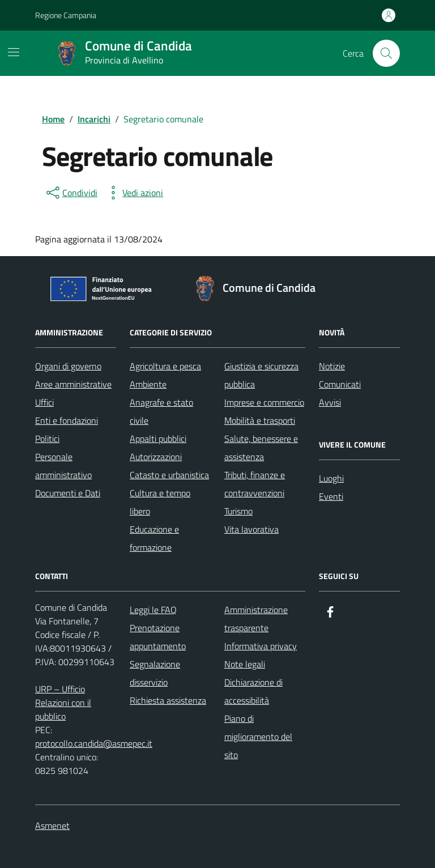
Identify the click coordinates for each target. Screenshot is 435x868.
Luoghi (331, 478)
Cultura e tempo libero (160, 502)
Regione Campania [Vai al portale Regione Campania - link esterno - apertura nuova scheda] (66, 15)
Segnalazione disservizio (155, 673)
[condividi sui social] (71, 193)
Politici (47, 439)
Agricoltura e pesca (165, 366)
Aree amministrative (73, 384)
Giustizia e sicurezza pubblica (261, 375)
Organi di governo (68, 366)
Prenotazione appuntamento (158, 637)
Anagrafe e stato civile (161, 411)
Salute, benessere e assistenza (261, 448)
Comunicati (340, 384)
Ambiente (148, 384)
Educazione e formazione (154, 538)
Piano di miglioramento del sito (258, 737)
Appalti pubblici (158, 439)
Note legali (245, 664)
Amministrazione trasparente (256, 619)
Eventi (331, 496)
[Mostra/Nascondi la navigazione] (14, 52)
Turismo (238, 511)
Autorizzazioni (156, 457)
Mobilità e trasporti (260, 420)
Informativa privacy (261, 646)
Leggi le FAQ (153, 610)
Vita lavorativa (251, 529)
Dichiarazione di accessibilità (253, 691)
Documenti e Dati (68, 493)
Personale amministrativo (63, 466)
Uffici (44, 402)
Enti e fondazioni (67, 420)
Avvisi (330, 402)
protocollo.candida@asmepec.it (94, 743)
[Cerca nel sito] (386, 53)
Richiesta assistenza (168, 700)
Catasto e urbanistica (169, 475)
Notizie (332, 366)
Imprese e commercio (264, 402)
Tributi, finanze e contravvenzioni (255, 484)
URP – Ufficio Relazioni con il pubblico (63, 703)
